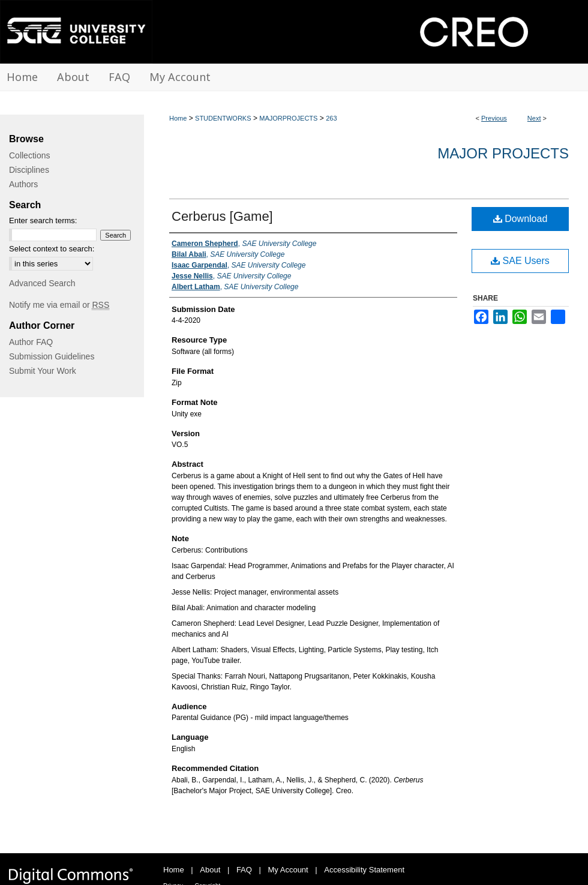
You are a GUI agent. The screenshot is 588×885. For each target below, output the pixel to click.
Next (534, 118)
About (210, 870)
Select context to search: (52, 249)
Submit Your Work (43, 371)
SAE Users (520, 261)
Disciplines (29, 170)
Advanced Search (42, 283)
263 (331, 118)
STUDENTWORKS (223, 118)
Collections (29, 155)
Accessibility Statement (364, 870)
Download (520, 219)
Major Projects (503, 153)
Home (178, 118)
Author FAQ (31, 342)
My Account (288, 870)
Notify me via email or (59, 305)
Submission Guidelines (52, 356)
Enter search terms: (43, 220)
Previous (494, 118)
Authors (23, 184)
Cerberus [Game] (222, 216)
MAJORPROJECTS (288, 118)
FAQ (244, 870)
